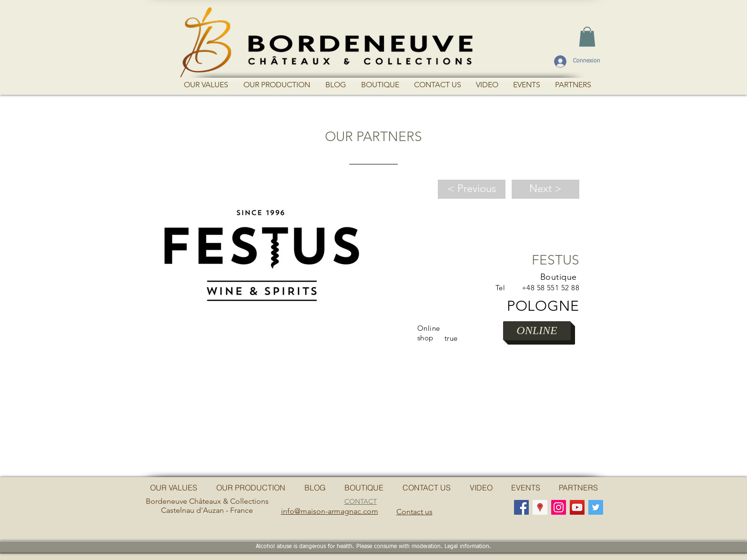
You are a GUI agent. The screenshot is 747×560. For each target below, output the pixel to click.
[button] (587, 37)
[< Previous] (472, 189)
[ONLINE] (537, 331)
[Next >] (545, 189)
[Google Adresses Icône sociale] (540, 507)
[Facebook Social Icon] (521, 507)
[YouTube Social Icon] (577, 507)
